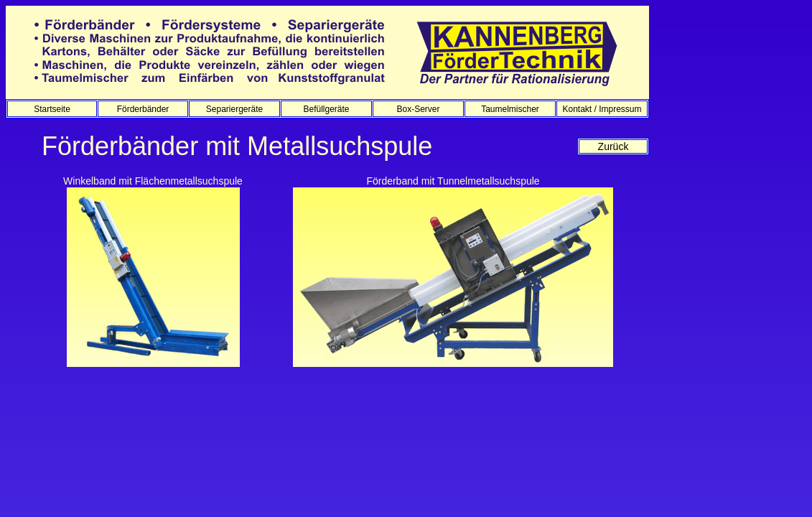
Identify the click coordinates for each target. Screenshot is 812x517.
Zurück (613, 146)
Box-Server (418, 109)
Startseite (52, 109)
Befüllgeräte (326, 109)
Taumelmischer (510, 109)
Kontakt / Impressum (602, 109)
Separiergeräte (234, 109)
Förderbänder (143, 109)
